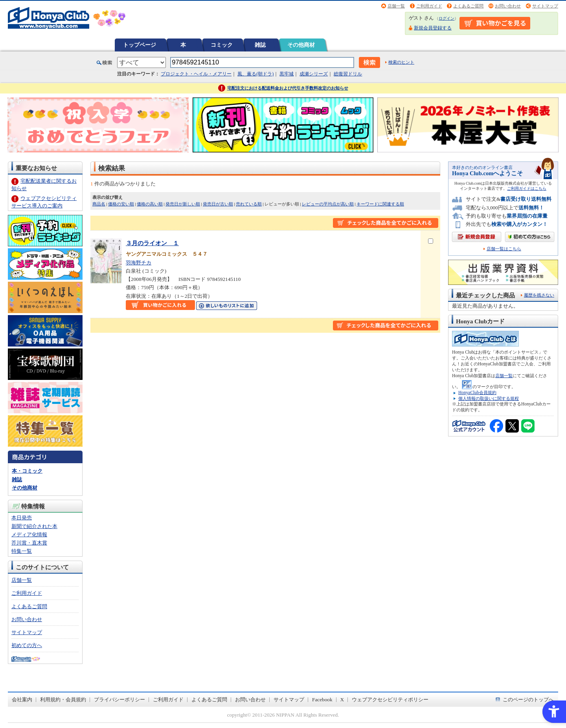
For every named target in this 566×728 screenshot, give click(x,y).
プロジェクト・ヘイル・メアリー (196, 74)
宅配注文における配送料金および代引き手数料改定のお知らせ (288, 88)
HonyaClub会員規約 (477, 392)
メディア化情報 (29, 535)
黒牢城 (287, 74)
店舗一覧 (396, 6)
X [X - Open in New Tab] (342, 700)
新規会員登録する (433, 28)
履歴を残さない (539, 295)
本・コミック (27, 471)
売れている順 (249, 204)
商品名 (99, 204)
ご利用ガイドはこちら (527, 188)
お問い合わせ (508, 6)
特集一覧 (22, 551)
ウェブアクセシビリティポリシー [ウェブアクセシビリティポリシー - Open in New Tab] (390, 700)
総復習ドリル (348, 74)
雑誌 (260, 45)
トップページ (140, 45)
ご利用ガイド (429, 6)
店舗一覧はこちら (504, 249)
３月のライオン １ (152, 243)
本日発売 (22, 518)
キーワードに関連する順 (380, 204)
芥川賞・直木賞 (29, 543)
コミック (222, 45)
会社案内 (22, 700)
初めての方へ (27, 645)
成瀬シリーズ (314, 74)
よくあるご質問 (468, 6)
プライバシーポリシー (119, 700)
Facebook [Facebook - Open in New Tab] (322, 700)
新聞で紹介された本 (34, 526)
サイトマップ (545, 6)
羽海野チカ (139, 263)
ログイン (447, 18)
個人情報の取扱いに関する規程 (489, 398)
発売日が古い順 (218, 204)
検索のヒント (401, 62)
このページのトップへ (528, 700)
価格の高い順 (150, 204)
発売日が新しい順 (183, 204)
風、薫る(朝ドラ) (255, 74)
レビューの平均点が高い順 (328, 204)
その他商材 (301, 45)
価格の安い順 (121, 204)
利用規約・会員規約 (63, 700)
